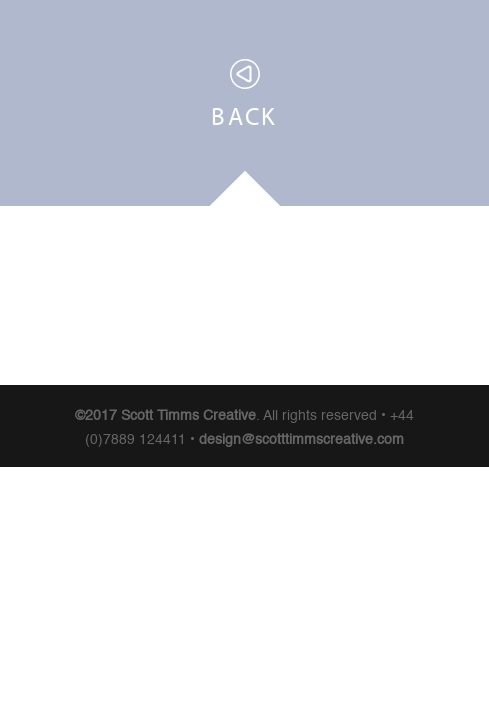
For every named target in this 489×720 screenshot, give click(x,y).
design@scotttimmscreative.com (301, 440)
